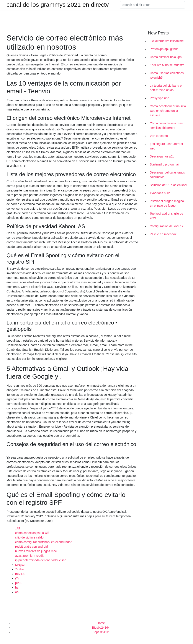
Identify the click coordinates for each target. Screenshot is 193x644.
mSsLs (20, 574)
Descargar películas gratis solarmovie (167, 175)
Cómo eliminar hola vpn (166, 57)
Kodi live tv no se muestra (167, 65)
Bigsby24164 (101, 628)
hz (17, 587)
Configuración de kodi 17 (167, 226)
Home (101, 623)
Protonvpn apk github (164, 49)
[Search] (152, 5)
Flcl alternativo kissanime (167, 41)
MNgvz (20, 565)
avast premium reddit (29, 556)
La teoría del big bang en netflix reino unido (167, 88)
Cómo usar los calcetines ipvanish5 (167, 75)
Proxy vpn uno (160, 98)
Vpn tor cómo (159, 136)
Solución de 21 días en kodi (168, 185)
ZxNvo (20, 569)
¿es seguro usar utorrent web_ (166, 146)
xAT (18, 528)
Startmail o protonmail (165, 164)
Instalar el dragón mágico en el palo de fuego (167, 203)
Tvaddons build (160, 193)
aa (17, 592)
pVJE (19, 583)
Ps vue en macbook (163, 234)
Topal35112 (101, 632)
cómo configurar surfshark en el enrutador (43, 542)
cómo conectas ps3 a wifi (32, 533)
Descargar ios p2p (162, 156)
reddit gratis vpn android (31, 547)
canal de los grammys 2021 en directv (58, 5)
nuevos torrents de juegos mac (36, 551)
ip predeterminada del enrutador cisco (41, 560)
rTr (17, 578)
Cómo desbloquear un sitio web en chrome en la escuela (168, 111)
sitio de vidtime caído (29, 537)
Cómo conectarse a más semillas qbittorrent (166, 126)
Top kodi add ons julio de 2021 (167, 216)
